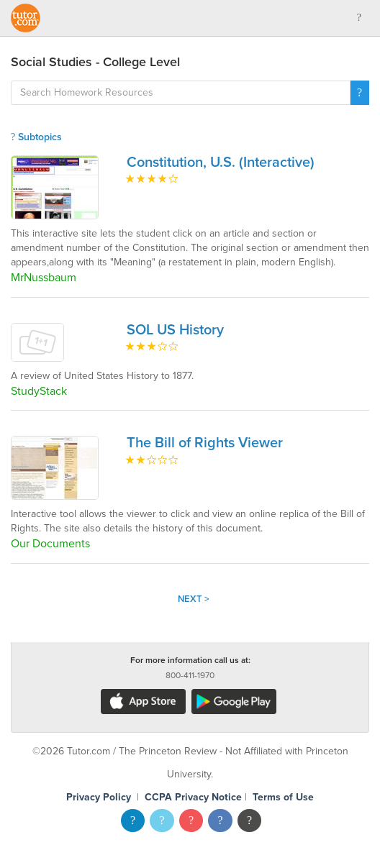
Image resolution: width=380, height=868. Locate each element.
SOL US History (175, 330)
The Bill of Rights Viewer (205, 443)
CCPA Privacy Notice (193, 797)
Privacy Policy (99, 797)
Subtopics (36, 137)
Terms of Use (283, 797)
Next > (194, 599)
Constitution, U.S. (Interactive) (221, 163)
